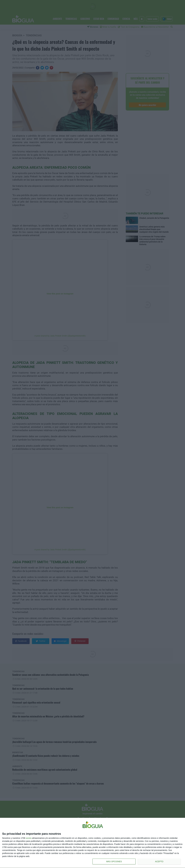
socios (29, 838)
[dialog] (92, 843)
